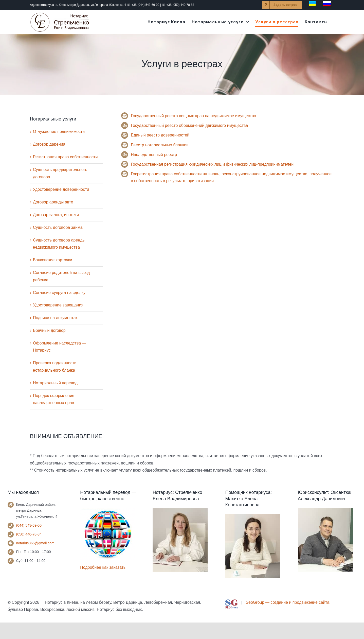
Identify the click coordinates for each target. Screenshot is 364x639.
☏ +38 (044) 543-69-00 (143, 5)
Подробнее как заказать (103, 567)
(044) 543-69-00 (29, 525)
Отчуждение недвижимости (59, 132)
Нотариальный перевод (55, 383)
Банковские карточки (53, 260)
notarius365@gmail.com (35, 543)
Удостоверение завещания (58, 305)
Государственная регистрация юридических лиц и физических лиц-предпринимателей (212, 164)
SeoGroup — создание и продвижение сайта (287, 602)
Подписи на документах (55, 318)
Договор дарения (49, 144)
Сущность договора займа (58, 227)
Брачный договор (49, 330)
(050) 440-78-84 (29, 534)
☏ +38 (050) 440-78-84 (178, 5)
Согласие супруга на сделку (59, 293)
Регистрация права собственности (65, 157)
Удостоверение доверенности (61, 189)
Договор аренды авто (53, 202)
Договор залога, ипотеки (56, 215)
